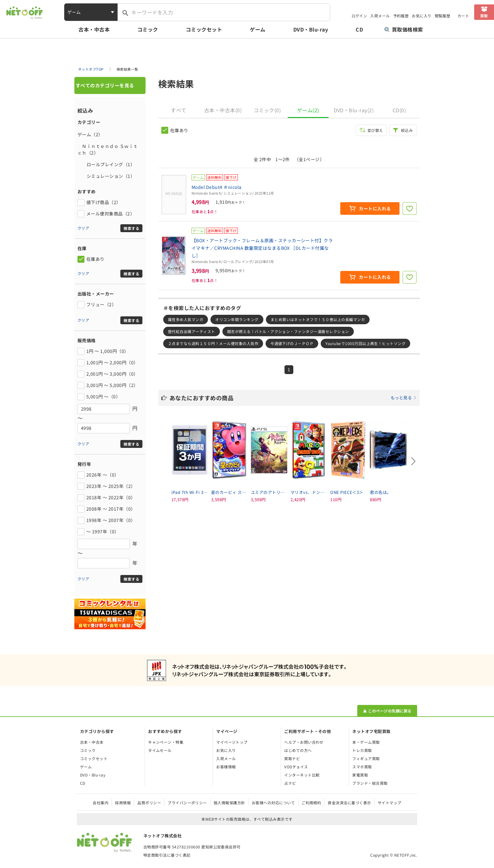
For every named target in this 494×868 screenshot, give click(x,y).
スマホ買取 (362, 767)
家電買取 (360, 775)
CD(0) (399, 110)
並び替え (375, 130)
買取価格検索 (404, 29)
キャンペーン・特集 (166, 742)
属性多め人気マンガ (186, 319)
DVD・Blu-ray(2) (354, 110)
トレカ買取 (362, 750)
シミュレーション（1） (106, 176)
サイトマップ (390, 803)
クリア (83, 228)
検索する (131, 228)
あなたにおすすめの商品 (293, 398)
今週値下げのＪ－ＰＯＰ (292, 343)
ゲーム (258, 29)
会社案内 (101, 803)
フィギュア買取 (366, 758)
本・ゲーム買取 (366, 742)
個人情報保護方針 (229, 803)
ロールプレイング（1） (106, 164)
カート (463, 16)
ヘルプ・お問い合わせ (304, 742)
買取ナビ (292, 758)
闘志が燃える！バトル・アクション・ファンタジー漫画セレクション (288, 331)
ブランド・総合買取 (370, 783)
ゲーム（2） (90, 134)
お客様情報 (226, 767)
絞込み (407, 130)
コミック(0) (267, 110)
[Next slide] (413, 461)
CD (359, 29)
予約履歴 (401, 16)
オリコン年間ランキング (237, 319)
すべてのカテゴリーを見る (105, 85)
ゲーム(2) (308, 110)
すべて (178, 110)
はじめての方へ (298, 750)
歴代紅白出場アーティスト (192, 331)
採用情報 (123, 803)
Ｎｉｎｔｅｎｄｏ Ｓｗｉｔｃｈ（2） (108, 149)
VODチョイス (296, 767)
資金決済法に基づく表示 (349, 803)
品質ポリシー (149, 803)
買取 (484, 16)
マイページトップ (232, 742)
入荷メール (380, 16)
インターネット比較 (302, 775)
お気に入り (422, 16)
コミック (148, 29)
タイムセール (160, 750)
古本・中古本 (94, 29)
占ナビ (290, 783)
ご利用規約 (311, 803)
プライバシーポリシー (187, 803)
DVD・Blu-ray (311, 29)
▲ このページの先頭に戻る (387, 711)
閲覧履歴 (443, 16)
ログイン (359, 16)
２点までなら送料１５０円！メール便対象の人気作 (213, 343)
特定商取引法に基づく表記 (167, 855)
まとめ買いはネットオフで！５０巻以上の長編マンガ (318, 319)
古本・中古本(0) (223, 110)
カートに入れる (375, 208)
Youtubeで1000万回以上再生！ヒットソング (365, 343)
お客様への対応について (273, 803)
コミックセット (204, 29)
